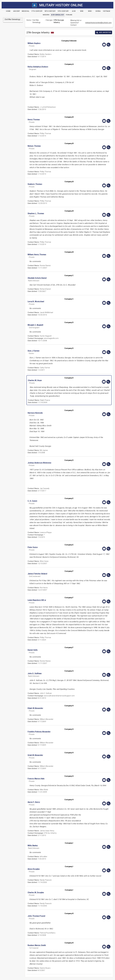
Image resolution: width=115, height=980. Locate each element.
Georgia (49, 20)
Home (29, 20)
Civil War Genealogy (36, 21)
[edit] (109, 45)
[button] (57, 43)
